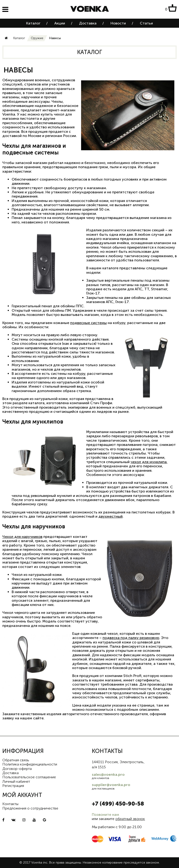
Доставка (88, 23)
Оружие (37, 38)
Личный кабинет (16, 781)
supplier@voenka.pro (111, 785)
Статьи (146, 23)
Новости (118, 23)
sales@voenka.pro (108, 774)
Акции (60, 23)
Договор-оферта (17, 769)
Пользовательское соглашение (29, 777)
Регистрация (13, 786)
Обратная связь (16, 760)
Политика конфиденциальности (30, 764)
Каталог (33, 23)
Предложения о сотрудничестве (30, 808)
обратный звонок (130, 819)
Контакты (10, 804)
